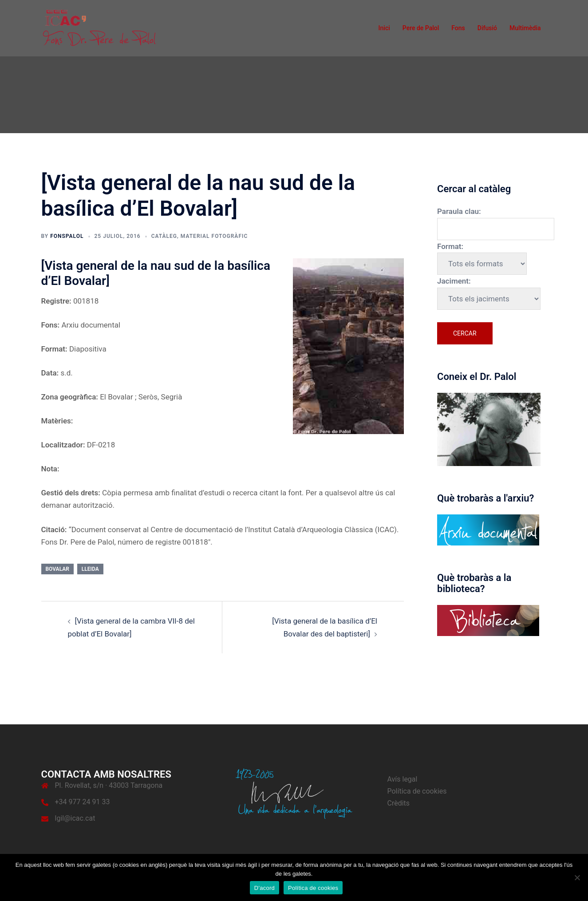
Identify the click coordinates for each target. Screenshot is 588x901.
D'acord (264, 888)
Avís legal (403, 779)
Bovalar (57, 569)
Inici (384, 28)
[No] (577, 877)
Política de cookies (417, 791)
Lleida (90, 569)
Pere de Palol (421, 28)
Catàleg (164, 236)
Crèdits (399, 803)
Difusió (487, 28)
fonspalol (67, 236)
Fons (458, 28)
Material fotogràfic (214, 236)
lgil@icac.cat (75, 818)
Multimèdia (525, 28)
